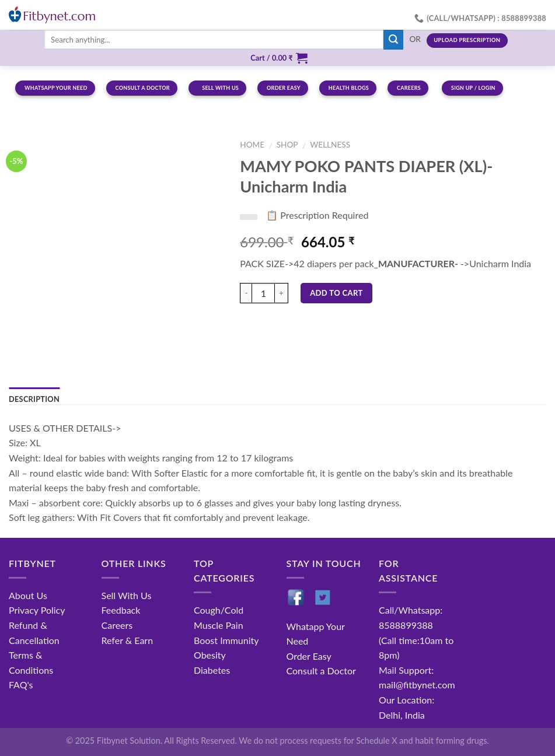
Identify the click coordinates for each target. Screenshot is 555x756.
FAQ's (21, 685)
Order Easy (309, 656)
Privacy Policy (37, 610)
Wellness (330, 145)
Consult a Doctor (321, 671)
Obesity (210, 655)
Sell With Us (127, 595)
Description (34, 399)
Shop (287, 145)
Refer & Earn (128, 640)
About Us (28, 595)
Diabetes (212, 670)
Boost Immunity (226, 640)
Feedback (121, 610)
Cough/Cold (219, 610)
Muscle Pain (219, 625)
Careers (117, 625)
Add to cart (336, 293)
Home (252, 145)
